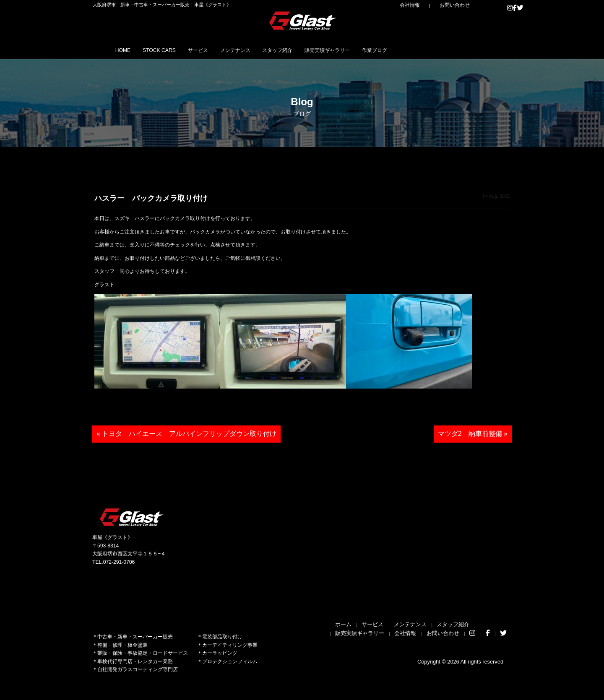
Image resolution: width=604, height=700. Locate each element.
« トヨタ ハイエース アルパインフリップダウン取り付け (186, 434)
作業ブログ (450, 50)
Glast (132, 517)
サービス (225, 50)
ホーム (343, 624)
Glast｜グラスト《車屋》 (303, 21)
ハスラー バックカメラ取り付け (151, 198)
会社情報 (428, 5)
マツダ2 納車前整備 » (473, 434)
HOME (128, 50)
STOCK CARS (175, 50)
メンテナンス (273, 50)
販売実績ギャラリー (390, 50)
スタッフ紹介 (327, 50)
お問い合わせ (461, 5)
